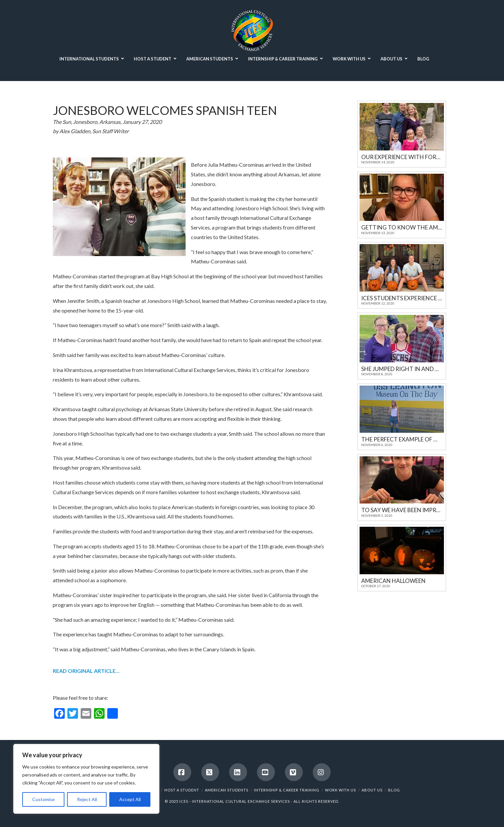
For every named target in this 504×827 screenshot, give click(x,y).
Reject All (87, 799)
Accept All (130, 799)
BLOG (394, 790)
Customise (43, 799)
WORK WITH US (340, 790)
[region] (86, 779)
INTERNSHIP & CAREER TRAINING (287, 790)
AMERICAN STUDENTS (227, 790)
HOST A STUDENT (182, 790)
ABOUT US (372, 790)
